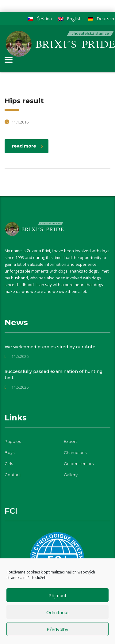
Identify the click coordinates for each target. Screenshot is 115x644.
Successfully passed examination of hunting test (54, 375)
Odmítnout (58, 612)
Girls (9, 464)
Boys (10, 452)
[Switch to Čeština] (40, 19)
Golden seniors (79, 464)
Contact (13, 475)
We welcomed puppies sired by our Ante (50, 347)
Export (70, 441)
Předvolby (57, 629)
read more (27, 146)
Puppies (13, 441)
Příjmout (57, 595)
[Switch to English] (70, 19)
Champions (75, 452)
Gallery (71, 475)
